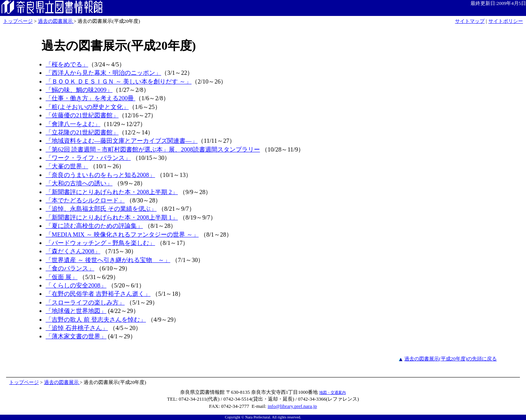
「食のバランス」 (70, 268)
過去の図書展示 (56, 21)
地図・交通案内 (333, 392)
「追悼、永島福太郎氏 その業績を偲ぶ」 (101, 209)
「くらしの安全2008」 (76, 285)
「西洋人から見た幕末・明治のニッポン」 (103, 73)
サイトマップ (470, 21)
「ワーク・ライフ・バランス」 (88, 158)
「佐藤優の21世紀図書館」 (82, 115)
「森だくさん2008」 (73, 251)
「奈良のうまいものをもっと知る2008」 (100, 175)
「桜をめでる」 (67, 64)
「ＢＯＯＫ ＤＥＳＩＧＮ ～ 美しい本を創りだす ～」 (119, 81)
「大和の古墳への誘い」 (79, 183)
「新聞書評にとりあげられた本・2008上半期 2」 (112, 192)
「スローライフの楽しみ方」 (85, 302)
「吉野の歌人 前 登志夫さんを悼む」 (96, 320)
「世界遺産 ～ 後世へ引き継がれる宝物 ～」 (108, 260)
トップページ (18, 21)
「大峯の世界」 (67, 166)
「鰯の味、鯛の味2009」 (79, 90)
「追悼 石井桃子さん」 (77, 328)
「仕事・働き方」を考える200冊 (90, 98)
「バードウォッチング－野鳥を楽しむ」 (100, 243)
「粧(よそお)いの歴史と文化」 (87, 107)
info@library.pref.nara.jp (292, 406)
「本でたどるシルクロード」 (85, 200)
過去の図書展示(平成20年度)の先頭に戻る (451, 359)
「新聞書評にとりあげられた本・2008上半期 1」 (112, 217)
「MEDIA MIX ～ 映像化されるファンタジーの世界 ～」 (122, 234)
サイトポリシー (506, 21)
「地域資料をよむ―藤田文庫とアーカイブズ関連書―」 (122, 141)
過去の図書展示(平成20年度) (119, 46)
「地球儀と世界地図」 (76, 311)
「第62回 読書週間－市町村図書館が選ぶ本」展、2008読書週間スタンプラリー (153, 149)
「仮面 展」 (62, 277)
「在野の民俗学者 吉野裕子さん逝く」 (98, 294)
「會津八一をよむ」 (73, 124)
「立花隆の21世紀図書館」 (82, 132)
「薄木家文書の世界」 (76, 336)
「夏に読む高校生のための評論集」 (94, 226)
